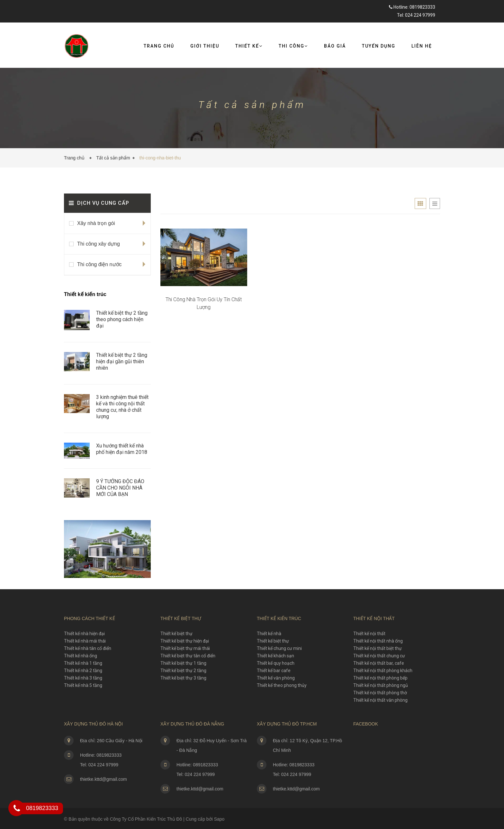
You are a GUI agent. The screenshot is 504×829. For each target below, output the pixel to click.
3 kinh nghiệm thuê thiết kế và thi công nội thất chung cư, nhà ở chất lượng (122, 407)
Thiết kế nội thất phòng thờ (380, 693)
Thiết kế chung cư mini (279, 648)
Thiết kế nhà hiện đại (84, 634)
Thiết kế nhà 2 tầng (83, 671)
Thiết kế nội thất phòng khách (383, 671)
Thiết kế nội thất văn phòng (380, 700)
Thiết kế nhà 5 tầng (83, 685)
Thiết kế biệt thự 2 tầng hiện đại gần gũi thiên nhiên (122, 361)
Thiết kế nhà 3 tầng (83, 678)
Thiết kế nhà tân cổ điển (88, 648)
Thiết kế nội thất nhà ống (378, 641)
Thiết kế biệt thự (176, 634)
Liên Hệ (422, 46)
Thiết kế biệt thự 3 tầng (183, 678)
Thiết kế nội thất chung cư (379, 656)
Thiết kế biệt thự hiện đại (185, 641)
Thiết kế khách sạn (275, 656)
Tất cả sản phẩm (113, 158)
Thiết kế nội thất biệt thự (378, 648)
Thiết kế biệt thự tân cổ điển (188, 656)
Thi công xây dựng (99, 244)
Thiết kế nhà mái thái (85, 641)
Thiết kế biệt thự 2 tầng (183, 671)
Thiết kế (249, 46)
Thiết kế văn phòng (276, 678)
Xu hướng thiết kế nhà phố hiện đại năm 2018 (122, 449)
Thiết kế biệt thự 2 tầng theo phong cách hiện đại (122, 319)
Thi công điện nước (99, 264)
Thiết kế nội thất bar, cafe (379, 663)
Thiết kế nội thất (369, 634)
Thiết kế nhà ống (81, 656)
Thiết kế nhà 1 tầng (83, 663)
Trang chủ (159, 46)
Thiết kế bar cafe (274, 671)
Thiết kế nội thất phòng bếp (380, 678)
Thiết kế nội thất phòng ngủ (381, 685)
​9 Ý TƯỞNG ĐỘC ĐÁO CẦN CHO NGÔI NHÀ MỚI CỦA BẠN (120, 488)
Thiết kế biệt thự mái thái (185, 648)
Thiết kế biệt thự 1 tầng (183, 663)
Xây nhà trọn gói (96, 223)
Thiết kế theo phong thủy (282, 685)
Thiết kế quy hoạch (276, 663)
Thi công (293, 46)
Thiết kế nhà (269, 634)
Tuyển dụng (379, 46)
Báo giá (335, 46)
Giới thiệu (205, 46)
